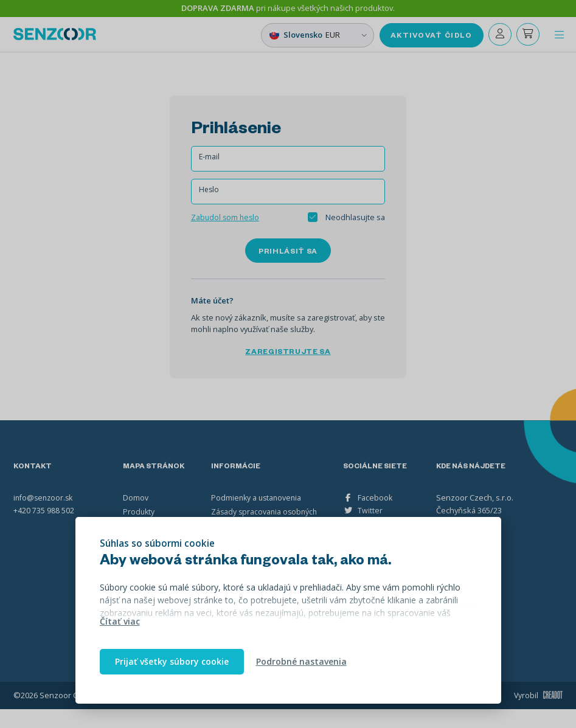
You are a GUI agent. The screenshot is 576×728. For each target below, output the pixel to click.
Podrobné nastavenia (301, 661)
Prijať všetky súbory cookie (172, 661)
